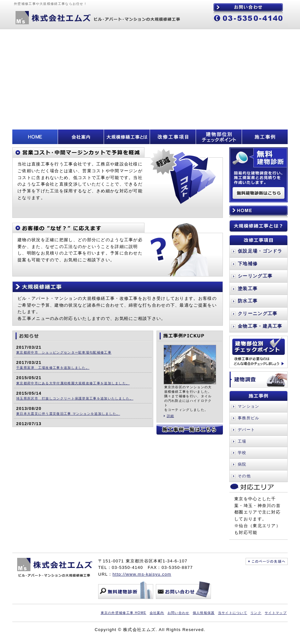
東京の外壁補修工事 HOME (124, 613)
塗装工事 (248, 288)
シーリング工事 (255, 276)
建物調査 (259, 379)
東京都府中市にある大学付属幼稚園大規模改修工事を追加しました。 (73, 383)
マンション (249, 406)
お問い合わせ (248, 7)
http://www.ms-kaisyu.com (142, 574)
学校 (242, 453)
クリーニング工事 (258, 313)
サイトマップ (276, 613)
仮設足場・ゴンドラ (260, 251)
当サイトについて (233, 613)
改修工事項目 (259, 240)
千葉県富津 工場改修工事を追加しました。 (53, 368)
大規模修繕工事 (118, 287)
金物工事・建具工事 (260, 326)
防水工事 (248, 301)
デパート (246, 430)
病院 (242, 464)
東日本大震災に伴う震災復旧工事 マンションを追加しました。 (68, 414)
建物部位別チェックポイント (259, 352)
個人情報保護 (204, 613)
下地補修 (248, 264)
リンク (256, 613)
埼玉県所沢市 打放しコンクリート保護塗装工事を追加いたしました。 (75, 398)
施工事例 (259, 396)
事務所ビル (249, 418)
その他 (244, 476)
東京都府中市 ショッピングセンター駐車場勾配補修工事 (64, 352)
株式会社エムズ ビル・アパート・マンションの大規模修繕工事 (97, 18)
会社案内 (157, 613)
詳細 (171, 416)
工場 (242, 441)
